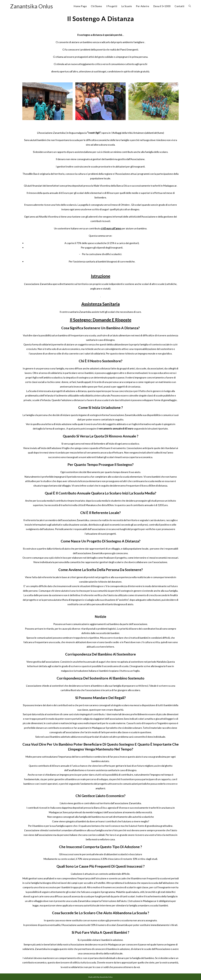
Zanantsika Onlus (31, 6)
